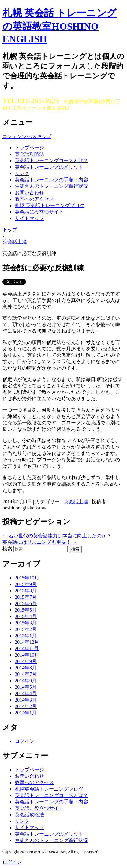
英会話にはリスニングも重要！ (40, 542)
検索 (7, 549)
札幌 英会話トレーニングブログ (50, 205)
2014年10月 (27, 655)
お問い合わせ (29, 193)
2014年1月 (26, 713)
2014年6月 (26, 681)
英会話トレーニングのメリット (49, 167)
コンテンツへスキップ (27, 136)
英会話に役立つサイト (39, 212)
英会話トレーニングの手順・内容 (51, 180)
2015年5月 (26, 610)
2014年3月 (26, 700)
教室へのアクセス (34, 199)
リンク (22, 173)
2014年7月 (26, 674)
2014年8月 (26, 668)
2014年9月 (26, 661)
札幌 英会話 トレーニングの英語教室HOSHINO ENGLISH (60, 26)
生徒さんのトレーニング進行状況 (51, 186)
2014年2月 (26, 706)
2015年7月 (26, 597)
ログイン (24, 741)
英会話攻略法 (29, 154)
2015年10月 (27, 578)
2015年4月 (26, 616)
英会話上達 (76, 502)
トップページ (29, 148)
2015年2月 (26, 629)
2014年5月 (26, 687)
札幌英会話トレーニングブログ (49, 789)
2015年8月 (26, 591)
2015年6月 (26, 604)
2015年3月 (26, 623)
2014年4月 (26, 693)
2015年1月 (26, 636)
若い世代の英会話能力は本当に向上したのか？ (57, 536)
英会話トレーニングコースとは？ (51, 160)
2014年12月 (27, 642)
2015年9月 (26, 584)
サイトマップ (29, 218)
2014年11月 (27, 648)
